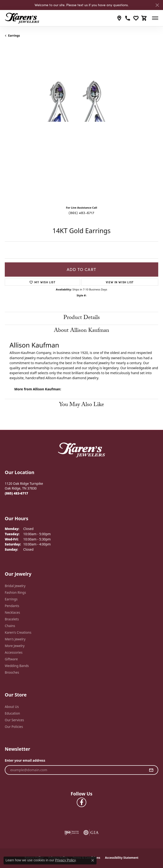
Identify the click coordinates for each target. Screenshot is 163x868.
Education (12, 713)
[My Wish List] (136, 18)
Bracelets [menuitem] (12, 619)
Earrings (14, 36)
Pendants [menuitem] (12, 606)
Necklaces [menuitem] (12, 612)
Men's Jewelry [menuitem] (15, 639)
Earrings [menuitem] (11, 599)
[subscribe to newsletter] (151, 770)
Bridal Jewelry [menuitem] (15, 586)
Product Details (82, 318)
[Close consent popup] (93, 860)
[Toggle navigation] (155, 18)
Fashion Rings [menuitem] (15, 592)
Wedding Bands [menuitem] (17, 666)
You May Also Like (81, 405)
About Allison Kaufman (81, 331)
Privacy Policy (65, 860)
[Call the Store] (16, 493)
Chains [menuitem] (10, 626)
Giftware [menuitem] (11, 659)
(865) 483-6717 (81, 213)
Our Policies (14, 727)
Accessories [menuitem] (14, 652)
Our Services (14, 720)
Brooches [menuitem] (12, 672)
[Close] (157, 5)
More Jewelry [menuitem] (15, 646)
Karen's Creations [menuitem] (18, 632)
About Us (12, 707)
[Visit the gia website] (91, 833)
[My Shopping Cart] (144, 18)
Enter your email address (25, 760)
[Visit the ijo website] (71, 833)
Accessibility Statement (122, 858)
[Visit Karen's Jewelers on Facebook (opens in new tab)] (81, 802)
